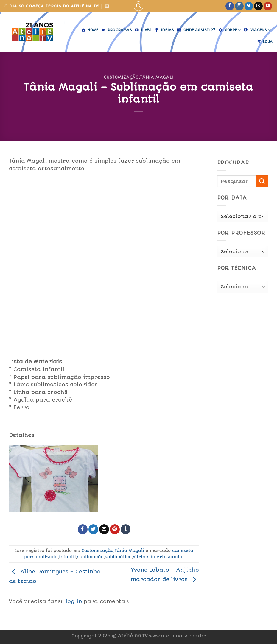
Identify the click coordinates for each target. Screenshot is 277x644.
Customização (121, 77)
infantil (67, 557)
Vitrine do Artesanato (158, 557)
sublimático (118, 557)
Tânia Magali (157, 77)
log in (74, 601)
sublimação (90, 557)
